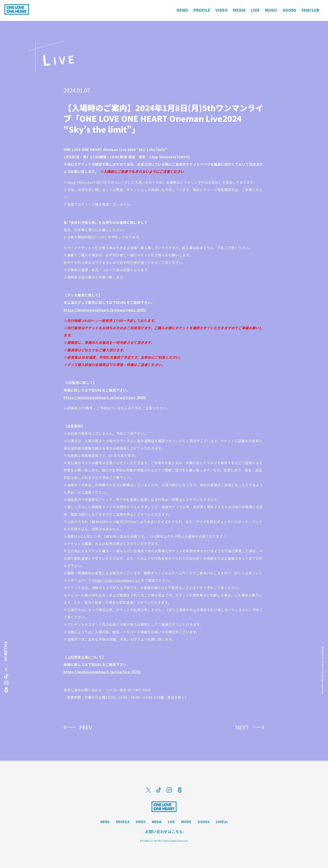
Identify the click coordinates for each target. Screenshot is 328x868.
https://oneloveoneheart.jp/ (116, 580)
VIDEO (141, 822)
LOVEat (222, 822)
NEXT (242, 727)
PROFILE (123, 822)
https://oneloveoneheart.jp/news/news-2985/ (105, 310)
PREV (86, 727)
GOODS (204, 822)
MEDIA (157, 822)
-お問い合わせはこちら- (164, 831)
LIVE (171, 822)
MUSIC (186, 822)
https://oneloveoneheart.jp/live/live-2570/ (102, 672)
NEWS (105, 822)
